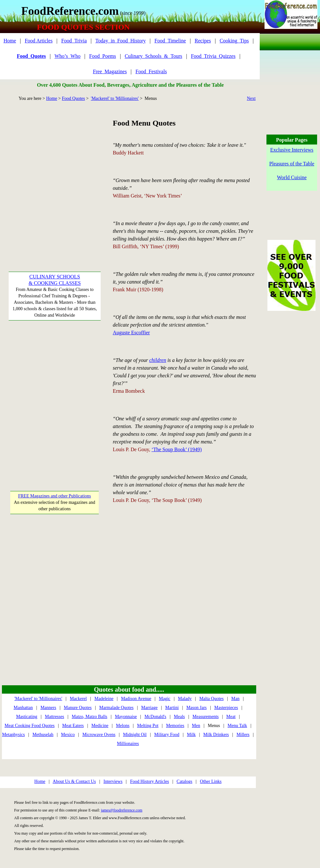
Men (196, 726)
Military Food (167, 735)
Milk (191, 735)
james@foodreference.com (122, 810)
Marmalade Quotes (116, 708)
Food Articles (39, 41)
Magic (164, 699)
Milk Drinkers (216, 735)
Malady (185, 699)
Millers (243, 735)
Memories (175, 726)
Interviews (113, 781)
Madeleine (104, 699)
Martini (172, 708)
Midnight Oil (135, 735)
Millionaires (128, 744)
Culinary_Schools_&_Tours (153, 56)
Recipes (203, 41)
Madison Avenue (136, 699)
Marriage (149, 708)
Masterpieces (226, 708)
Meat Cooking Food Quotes (29, 726)
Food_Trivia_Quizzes (213, 56)
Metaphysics (14, 735)
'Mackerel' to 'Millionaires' (115, 98)
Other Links (211, 781)
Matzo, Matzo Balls (90, 717)
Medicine (100, 726)
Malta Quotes (212, 699)
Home (10, 41)
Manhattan (23, 708)
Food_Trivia (74, 41)
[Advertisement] (60, 178)
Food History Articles (150, 781)
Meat (231, 717)
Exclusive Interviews (292, 150)
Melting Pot (148, 726)
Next (251, 98)
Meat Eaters (73, 726)
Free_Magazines (110, 71)
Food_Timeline (170, 41)
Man (235, 699)
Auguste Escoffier (131, 333)
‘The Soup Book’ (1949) (177, 449)
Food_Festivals (151, 71)
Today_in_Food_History (120, 41)
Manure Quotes (78, 708)
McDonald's (156, 717)
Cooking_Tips (234, 41)
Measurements (206, 717)
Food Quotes (73, 98)
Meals (179, 717)
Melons (123, 726)
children (158, 360)
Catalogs (185, 781)
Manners (48, 708)
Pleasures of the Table (292, 164)
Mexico (68, 735)
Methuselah (43, 735)
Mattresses (55, 717)
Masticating (27, 717)
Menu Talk (237, 726)
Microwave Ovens (99, 735)
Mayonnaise (126, 717)
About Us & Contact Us (74, 781)
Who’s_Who (67, 56)
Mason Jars (196, 708)
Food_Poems (103, 56)
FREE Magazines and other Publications (54, 496)
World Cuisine (292, 177)
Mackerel (78, 699)
